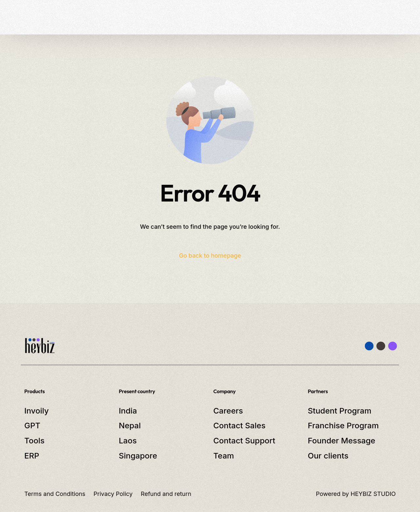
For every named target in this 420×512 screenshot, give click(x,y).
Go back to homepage (210, 256)
